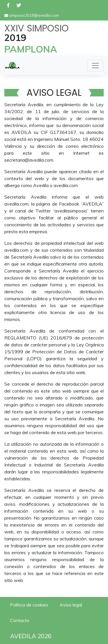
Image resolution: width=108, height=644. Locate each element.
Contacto (20, 620)
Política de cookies (29, 605)
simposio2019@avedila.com (32, 15)
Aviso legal (71, 605)
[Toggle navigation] (95, 66)
